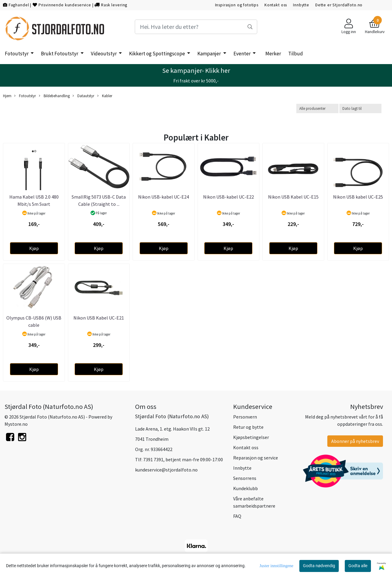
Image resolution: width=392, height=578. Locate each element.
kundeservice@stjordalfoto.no (166, 470)
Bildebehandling (54, 96)
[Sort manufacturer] (317, 108)
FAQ (237, 516)
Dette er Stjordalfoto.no (339, 5)
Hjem (7, 96)
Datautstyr (83, 96)
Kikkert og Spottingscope (157, 54)
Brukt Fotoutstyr (60, 54)
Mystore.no (16, 424)
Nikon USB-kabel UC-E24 (164, 197)
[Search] (196, 27)
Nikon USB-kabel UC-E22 (228, 197)
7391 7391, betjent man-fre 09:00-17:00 (183, 459)
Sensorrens (245, 478)
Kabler (105, 96)
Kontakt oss (276, 5)
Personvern (245, 417)
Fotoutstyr (17, 54)
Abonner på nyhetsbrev (355, 441)
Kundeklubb (245, 488)
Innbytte (301, 5)
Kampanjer (210, 54)
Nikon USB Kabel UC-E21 (99, 318)
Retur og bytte (248, 427)
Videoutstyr (104, 54)
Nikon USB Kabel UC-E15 (293, 197)
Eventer (242, 54)
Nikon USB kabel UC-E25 (358, 197)
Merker (273, 54)
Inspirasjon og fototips (237, 5)
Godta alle (358, 566)
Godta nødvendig (319, 566)
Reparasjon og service (256, 458)
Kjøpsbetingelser (251, 437)
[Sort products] (360, 108)
